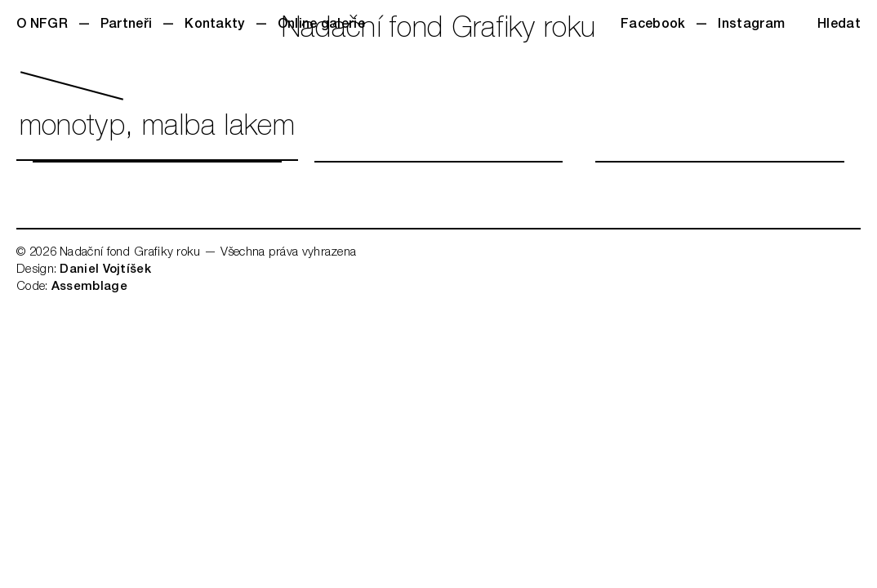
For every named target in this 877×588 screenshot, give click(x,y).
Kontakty (214, 25)
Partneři (126, 25)
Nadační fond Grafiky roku (439, 31)
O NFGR (42, 25)
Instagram (751, 25)
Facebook (653, 25)
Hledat (839, 25)
